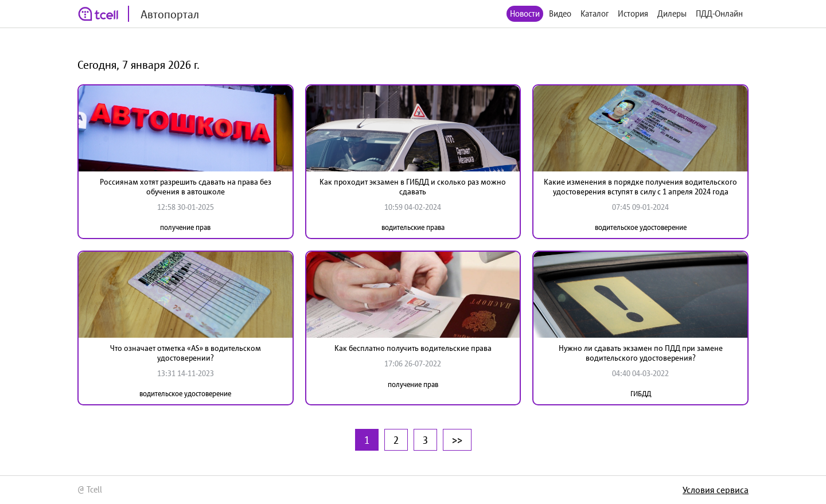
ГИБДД (641, 394)
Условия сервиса (716, 490)
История (633, 13)
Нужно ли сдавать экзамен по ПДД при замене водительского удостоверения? (641, 353)
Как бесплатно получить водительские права (413, 348)
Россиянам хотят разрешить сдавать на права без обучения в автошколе (186, 187)
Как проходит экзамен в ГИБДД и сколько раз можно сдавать (413, 187)
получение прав (185, 227)
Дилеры (672, 13)
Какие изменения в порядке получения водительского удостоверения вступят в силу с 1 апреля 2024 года (640, 187)
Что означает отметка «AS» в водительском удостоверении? (186, 353)
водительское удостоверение (641, 227)
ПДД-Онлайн (719, 13)
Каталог (595, 13)
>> (457, 440)
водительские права (413, 227)
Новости (525, 13)
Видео (560, 13)
